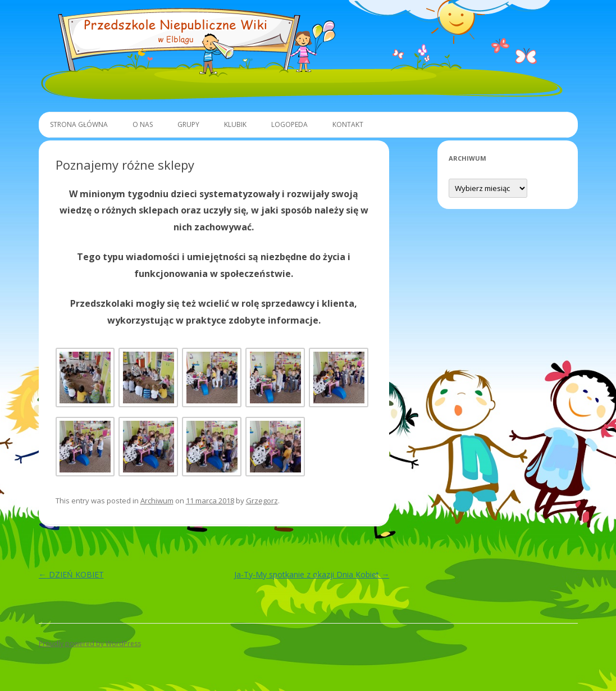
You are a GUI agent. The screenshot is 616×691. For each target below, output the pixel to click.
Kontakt (348, 124)
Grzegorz (262, 501)
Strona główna (79, 124)
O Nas (143, 124)
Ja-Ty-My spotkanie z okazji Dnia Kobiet (312, 574)
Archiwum (157, 501)
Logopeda (289, 124)
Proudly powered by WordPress (90, 644)
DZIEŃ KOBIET (71, 574)
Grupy (188, 124)
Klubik (235, 124)
